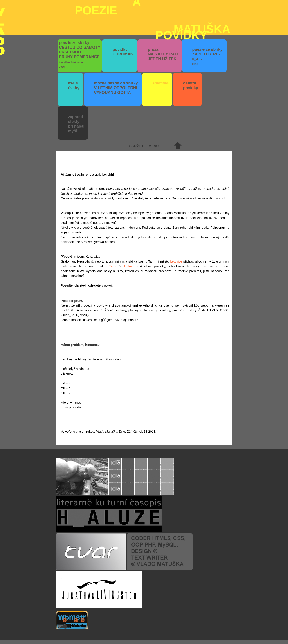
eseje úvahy (74, 85)
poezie (153, 9)
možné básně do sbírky (116, 88)
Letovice (176, 261)
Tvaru (113, 266)
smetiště (160, 83)
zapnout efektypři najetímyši (76, 124)
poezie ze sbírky (80, 54)
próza (163, 54)
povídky (123, 52)
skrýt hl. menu (144, 146)
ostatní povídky (191, 85)
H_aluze (128, 266)
